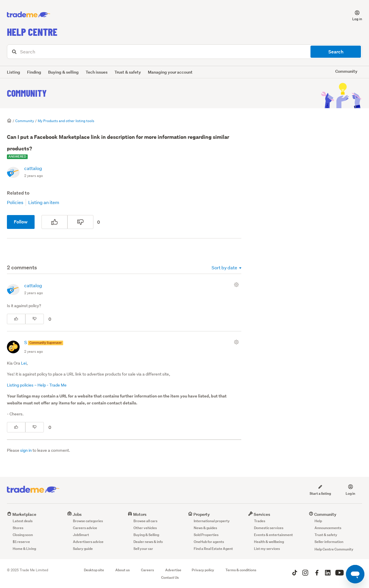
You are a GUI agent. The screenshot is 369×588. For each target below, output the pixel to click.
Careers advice (85, 528)
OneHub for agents (209, 542)
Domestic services (269, 528)
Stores (18, 528)
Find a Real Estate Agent (213, 549)
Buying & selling (63, 72)
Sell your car (143, 549)
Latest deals (23, 521)
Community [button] (346, 71)
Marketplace (22, 514)
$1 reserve (21, 542)
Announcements (328, 528)
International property (212, 521)
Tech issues (97, 72)
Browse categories (88, 521)
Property (199, 514)
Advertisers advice (88, 542)
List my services (267, 549)
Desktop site (94, 570)
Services (259, 514)
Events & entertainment (273, 535)
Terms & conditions (241, 570)
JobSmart (81, 535)
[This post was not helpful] (80, 222)
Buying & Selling (146, 535)
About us (123, 570)
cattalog (33, 168)
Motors (137, 514)
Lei (24, 363)
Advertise (173, 570)
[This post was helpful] (54, 222)
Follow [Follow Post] (21, 222)
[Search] (184, 52)
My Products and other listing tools (66, 121)
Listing (14, 72)
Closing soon (23, 535)
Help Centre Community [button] (334, 549)
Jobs (74, 514)
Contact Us (170, 577)
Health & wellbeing (269, 542)
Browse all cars (145, 521)
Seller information (329, 542)
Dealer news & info (148, 542)
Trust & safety (128, 72)
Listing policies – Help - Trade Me (37, 385)
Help (318, 521)
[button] (354, 15)
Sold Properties (206, 535)
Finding (34, 72)
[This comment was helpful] (16, 319)
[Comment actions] (238, 285)
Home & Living (24, 549)
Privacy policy (203, 570)
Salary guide (83, 549)
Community (27, 93)
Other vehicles (145, 528)
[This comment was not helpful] (35, 319)
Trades (260, 521)
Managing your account (170, 72)
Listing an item (44, 202)
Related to (18, 193)
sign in (26, 450)
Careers (147, 570)
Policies (15, 202)
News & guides (205, 528)
